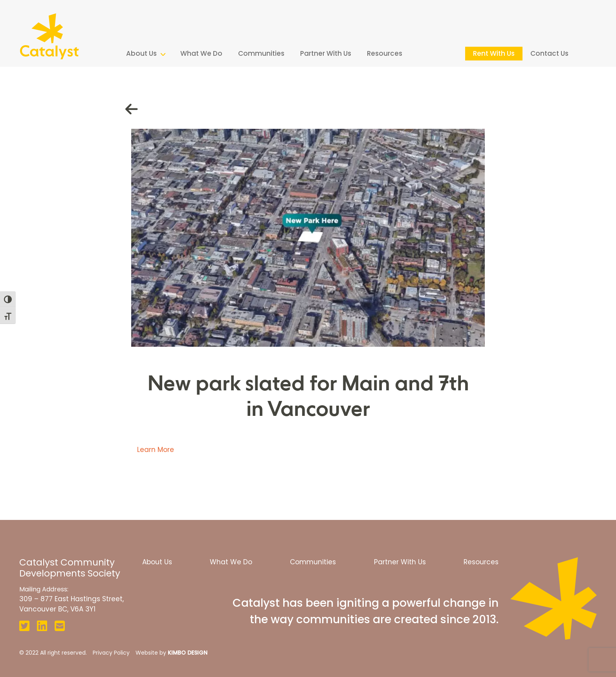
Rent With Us (494, 53)
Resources (385, 53)
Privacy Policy (111, 653)
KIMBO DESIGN (188, 653)
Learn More (156, 450)
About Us (141, 53)
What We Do (201, 53)
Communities (261, 53)
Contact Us (549, 53)
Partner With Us (326, 53)
